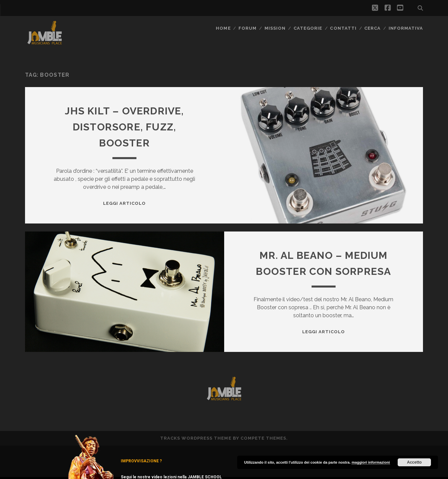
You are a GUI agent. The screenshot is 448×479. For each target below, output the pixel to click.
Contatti (343, 28)
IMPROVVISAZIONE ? (141, 461)
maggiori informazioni (371, 462)
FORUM (248, 28)
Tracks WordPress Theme (196, 438)
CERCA (372, 28)
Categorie (308, 28)
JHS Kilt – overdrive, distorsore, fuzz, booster (124, 127)
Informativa (406, 28)
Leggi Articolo (125, 203)
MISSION (275, 28)
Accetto (414, 462)
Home (223, 28)
